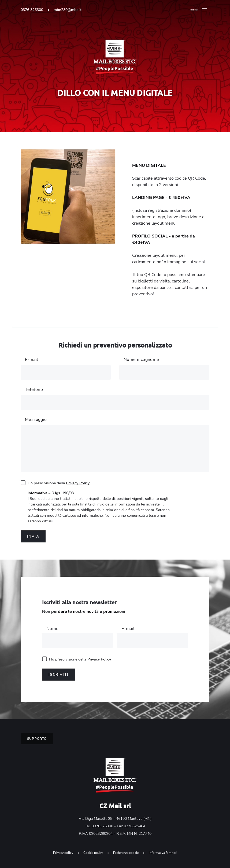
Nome (53, 629)
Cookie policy (93, 853)
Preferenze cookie (126, 853)
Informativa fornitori (163, 853)
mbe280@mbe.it (68, 10)
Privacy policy (63, 853)
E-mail (128, 629)
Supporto (37, 739)
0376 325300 (32, 10)
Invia (33, 536)
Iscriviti (59, 675)
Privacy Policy (78, 483)
